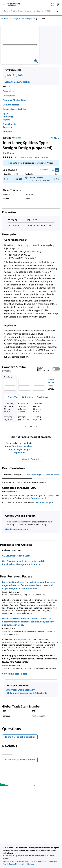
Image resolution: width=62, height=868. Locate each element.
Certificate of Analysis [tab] (13, 475)
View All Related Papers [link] (15, 674)
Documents (36, 498)
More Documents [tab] (52, 475)
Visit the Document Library (17, 529)
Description (9, 96)
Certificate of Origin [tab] (34, 475)
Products (5, 19)
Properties (8, 91)
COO (20, 75)
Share (55, 138)
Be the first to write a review (21, 760)
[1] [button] (15, 340)
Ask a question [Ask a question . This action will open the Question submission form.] (41, 157)
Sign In (12, 163)
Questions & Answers (9, 126)
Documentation (11, 105)
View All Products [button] (31, 459)
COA (9, 75)
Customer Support (45, 502)
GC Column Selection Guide (16, 556)
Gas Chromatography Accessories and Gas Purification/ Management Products (24, 563)
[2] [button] (55, 350)
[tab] (7, 19)
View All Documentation (18, 82)
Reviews (7, 132)
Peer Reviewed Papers (8, 117)
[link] (8, 861)
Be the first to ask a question (20, 737)
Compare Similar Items (15, 100)
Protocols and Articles (14, 109)
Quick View (13, 397)
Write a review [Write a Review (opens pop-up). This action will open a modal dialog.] (26, 157)
